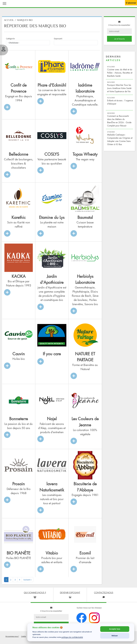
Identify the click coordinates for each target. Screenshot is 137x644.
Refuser (115, 636)
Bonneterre (19, 420)
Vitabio (52, 554)
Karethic (19, 218)
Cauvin (19, 355)
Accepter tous (115, 629)
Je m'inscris (119, 40)
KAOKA (19, 277)
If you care (52, 355)
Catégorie (10, 40)
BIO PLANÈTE (19, 554)
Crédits (24, 637)
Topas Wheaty (85, 155)
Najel (52, 420)
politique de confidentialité (72, 637)
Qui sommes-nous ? (12, 637)
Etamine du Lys (52, 218)
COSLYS (52, 155)
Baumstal (85, 218)
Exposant (58, 40)
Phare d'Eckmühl (52, 86)
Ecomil (85, 554)
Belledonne (19, 155)
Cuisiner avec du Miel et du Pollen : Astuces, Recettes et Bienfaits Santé (120, 74)
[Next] (27, 581)
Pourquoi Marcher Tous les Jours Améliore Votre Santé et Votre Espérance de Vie (119, 89)
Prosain (19, 485)
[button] (4, 3)
